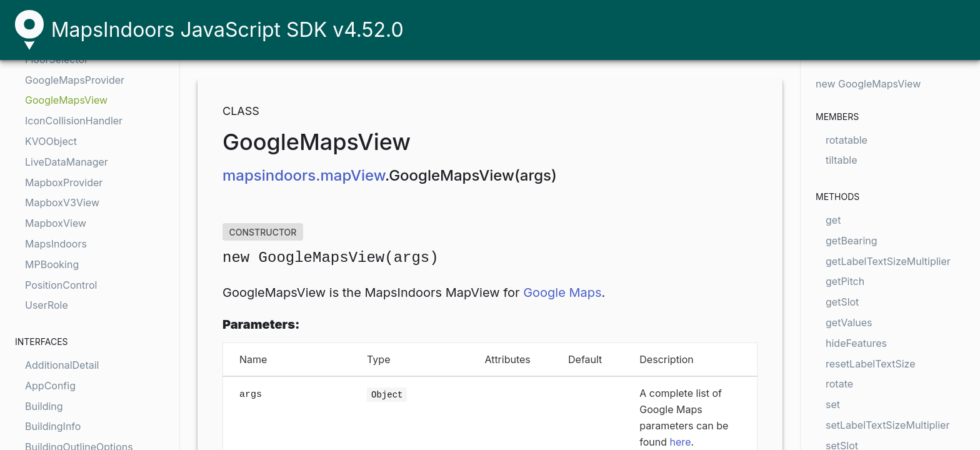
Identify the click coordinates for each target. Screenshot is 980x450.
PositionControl (61, 285)
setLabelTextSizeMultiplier (887, 425)
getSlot (842, 302)
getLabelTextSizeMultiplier (888, 261)
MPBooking (52, 264)
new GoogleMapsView (868, 84)
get (833, 220)
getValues (849, 322)
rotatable (847, 140)
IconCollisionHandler (74, 121)
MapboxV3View (62, 202)
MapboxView (56, 223)
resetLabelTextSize (871, 364)
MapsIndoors (56, 244)
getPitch (845, 281)
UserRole (47, 305)
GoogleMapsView (66, 100)
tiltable (842, 160)
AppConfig (50, 386)
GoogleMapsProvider (75, 80)
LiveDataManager (67, 162)
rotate (839, 384)
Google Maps (562, 292)
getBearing (852, 241)
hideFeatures (856, 343)
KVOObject (51, 141)
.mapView (350, 175)
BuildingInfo (53, 426)
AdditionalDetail (62, 365)
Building (44, 406)
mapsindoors (269, 175)
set (833, 404)
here (681, 442)
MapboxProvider (64, 182)
